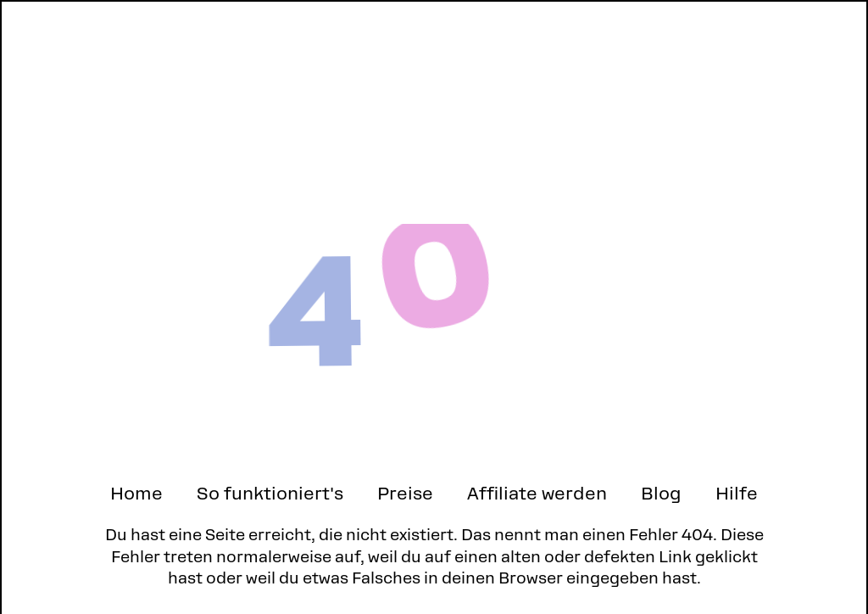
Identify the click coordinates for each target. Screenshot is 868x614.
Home (136, 494)
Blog (661, 494)
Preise (405, 494)
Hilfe (737, 494)
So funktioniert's (270, 494)
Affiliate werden (537, 494)
